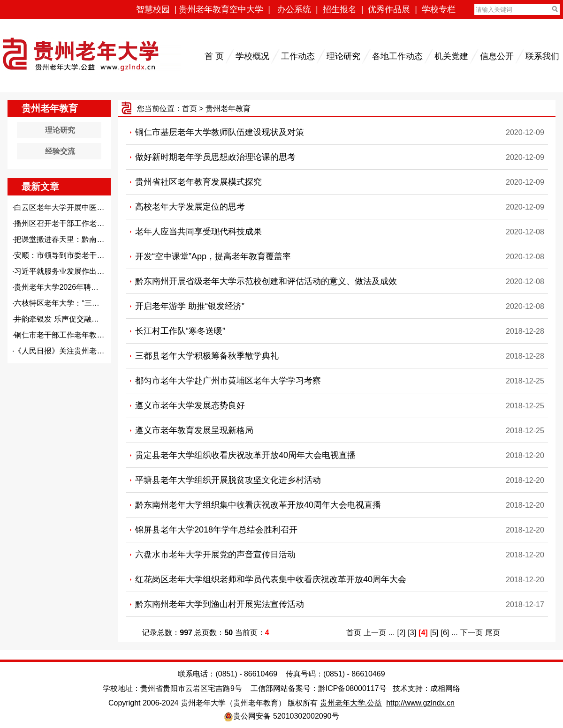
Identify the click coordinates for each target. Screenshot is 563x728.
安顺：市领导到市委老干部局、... (70, 255)
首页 (190, 109)
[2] (402, 633)
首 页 (214, 56)
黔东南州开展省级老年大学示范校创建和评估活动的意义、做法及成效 (266, 281)
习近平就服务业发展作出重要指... (70, 271)
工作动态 (298, 56)
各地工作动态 (397, 56)
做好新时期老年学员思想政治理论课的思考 (215, 157)
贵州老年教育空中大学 (221, 9)
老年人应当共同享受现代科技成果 (198, 232)
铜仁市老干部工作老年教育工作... (70, 335)
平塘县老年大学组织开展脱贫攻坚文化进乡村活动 (228, 480)
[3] (412, 633)
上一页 (375, 633)
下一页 (472, 633)
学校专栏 (439, 9)
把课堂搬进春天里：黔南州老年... (70, 239)
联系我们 (542, 56)
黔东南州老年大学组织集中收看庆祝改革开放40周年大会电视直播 (258, 505)
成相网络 (445, 688)
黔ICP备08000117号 (352, 688)
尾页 (493, 633)
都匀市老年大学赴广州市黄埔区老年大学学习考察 (228, 381)
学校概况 (252, 56)
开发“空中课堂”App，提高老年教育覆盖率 (213, 256)
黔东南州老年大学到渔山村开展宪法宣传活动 (220, 604)
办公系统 (294, 9)
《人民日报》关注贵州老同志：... (70, 351)
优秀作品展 (389, 9)
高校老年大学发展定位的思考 (190, 207)
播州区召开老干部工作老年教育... (70, 223)
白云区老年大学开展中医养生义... (70, 207)
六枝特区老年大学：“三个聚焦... (67, 303)
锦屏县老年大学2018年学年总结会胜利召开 (216, 530)
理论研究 (343, 56)
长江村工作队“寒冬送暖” (180, 331)
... (392, 633)
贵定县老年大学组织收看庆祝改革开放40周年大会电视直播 (245, 455)
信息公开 (497, 56)
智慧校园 (153, 9)
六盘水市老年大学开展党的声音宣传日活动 (215, 555)
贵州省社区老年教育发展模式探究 (198, 182)
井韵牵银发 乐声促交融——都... (67, 319)
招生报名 (340, 9)
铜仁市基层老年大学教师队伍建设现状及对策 (220, 132)
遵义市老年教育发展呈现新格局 (194, 430)
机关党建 (451, 56)
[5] (434, 633)
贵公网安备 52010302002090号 (286, 716)
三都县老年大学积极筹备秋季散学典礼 (207, 356)
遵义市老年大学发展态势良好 (190, 405)
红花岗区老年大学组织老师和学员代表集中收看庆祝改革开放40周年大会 (271, 579)
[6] (445, 633)
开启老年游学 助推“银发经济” (190, 306)
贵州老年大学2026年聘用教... (63, 287)
